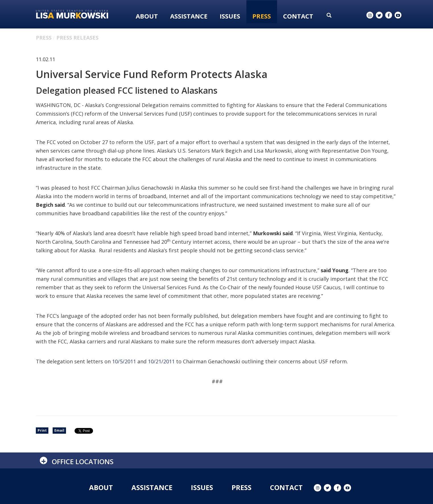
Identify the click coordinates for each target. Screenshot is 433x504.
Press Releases (77, 38)
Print (42, 430)
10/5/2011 (124, 361)
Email (59, 430)
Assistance (189, 16)
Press (262, 16)
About (147, 16)
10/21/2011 (161, 361)
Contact (298, 16)
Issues (230, 16)
